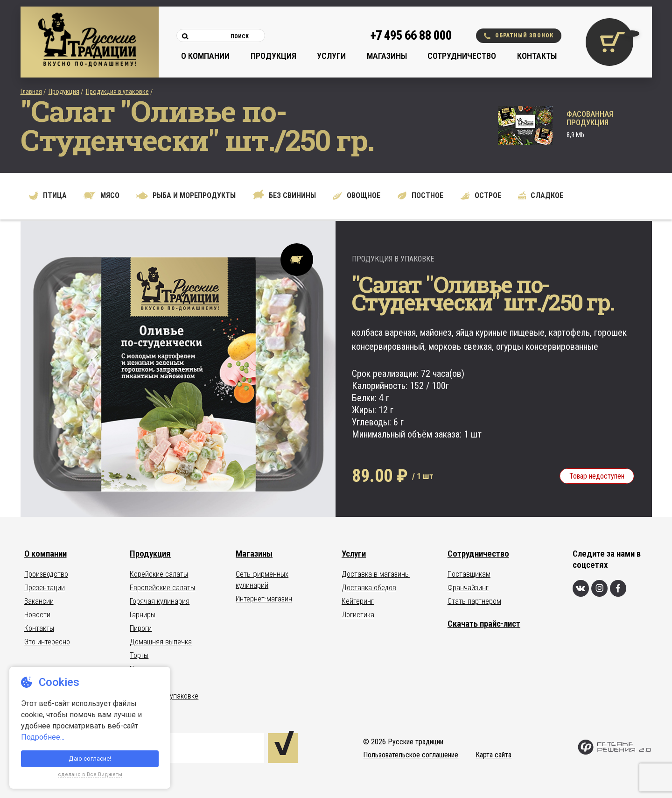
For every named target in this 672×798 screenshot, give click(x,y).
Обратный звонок (519, 36)
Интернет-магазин (264, 599)
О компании (205, 56)
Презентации (45, 588)
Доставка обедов (369, 588)
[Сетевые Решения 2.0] (614, 752)
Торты (139, 655)
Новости (37, 615)
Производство (46, 574)
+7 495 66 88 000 (411, 35)
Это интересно (47, 642)
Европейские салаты (162, 588)
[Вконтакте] (581, 588)
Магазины (387, 56)
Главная (31, 92)
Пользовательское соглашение (411, 755)
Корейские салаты (159, 574)
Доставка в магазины (376, 574)
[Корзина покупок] (609, 42)
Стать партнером (474, 601)
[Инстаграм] (599, 588)
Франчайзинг (468, 588)
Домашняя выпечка (161, 642)
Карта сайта (493, 755)
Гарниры (143, 615)
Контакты (537, 56)
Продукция (273, 56)
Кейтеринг (358, 601)
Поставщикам (469, 574)
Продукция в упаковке (117, 92)
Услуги (331, 56)
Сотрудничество (462, 56)
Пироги (141, 628)
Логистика (358, 615)
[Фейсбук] (618, 588)
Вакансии (39, 601)
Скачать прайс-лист (484, 624)
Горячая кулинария (160, 601)
